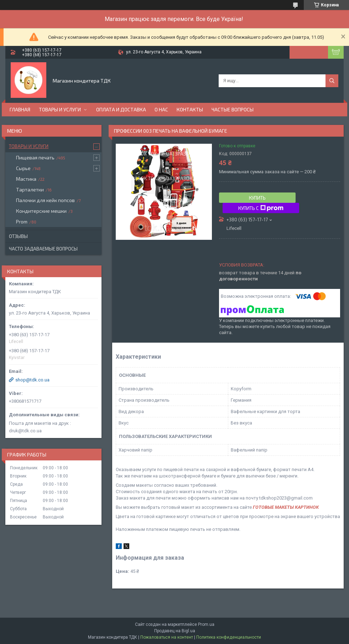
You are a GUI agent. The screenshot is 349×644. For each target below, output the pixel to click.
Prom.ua (206, 624)
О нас (161, 109)
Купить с (261, 208)
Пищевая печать (35, 157)
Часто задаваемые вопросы (43, 249)
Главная (20, 109)
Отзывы (18, 236)
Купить (257, 198)
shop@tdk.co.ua (32, 380)
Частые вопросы (233, 109)
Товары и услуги (60, 109)
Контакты (190, 109)
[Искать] (332, 81)
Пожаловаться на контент (167, 637)
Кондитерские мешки (41, 211)
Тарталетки (30, 189)
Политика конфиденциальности (229, 637)
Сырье (23, 168)
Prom (22, 221)
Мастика (26, 179)
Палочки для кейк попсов (45, 200)
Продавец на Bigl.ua (175, 631)
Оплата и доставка (121, 109)
